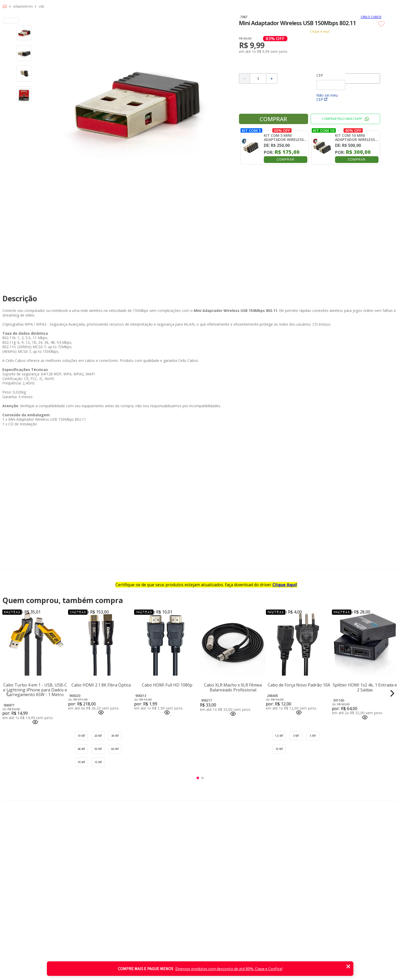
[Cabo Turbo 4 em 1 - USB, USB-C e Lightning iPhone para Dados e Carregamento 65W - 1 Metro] (35, 693)
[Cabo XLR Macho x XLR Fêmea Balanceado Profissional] (233, 693)
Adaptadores (23, 6)
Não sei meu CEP (327, 97)
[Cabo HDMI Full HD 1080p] (167, 693)
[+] (272, 78)
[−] (244, 78)
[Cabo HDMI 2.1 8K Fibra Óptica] (101, 693)
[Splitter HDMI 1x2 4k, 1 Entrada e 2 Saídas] (365, 693)
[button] (35, 722)
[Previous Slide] (8, 693)
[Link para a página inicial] (6, 6)
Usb (42, 6)
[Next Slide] (392, 693)
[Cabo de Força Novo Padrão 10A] (299, 693)
